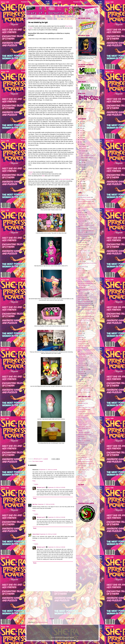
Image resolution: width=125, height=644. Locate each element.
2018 (81, 140)
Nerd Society (81, 447)
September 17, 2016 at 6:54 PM (46, 504)
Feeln (80, 249)
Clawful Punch (82, 412)
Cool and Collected (65, 179)
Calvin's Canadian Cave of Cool (86, 407)
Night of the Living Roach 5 (85, 317)
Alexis (30, 174)
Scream (80, 331)
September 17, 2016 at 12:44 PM (48, 470)
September (84, 153)
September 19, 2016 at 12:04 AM (57, 517)
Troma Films (81, 382)
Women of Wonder (83, 392)
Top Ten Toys (82, 359)
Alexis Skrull (36, 534)
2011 (81, 188)
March (83, 172)
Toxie (80, 367)
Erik (43, 176)
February (84, 174)
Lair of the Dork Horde (84, 432)
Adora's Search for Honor (85, 202)
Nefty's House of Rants (84, 441)
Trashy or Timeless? (83, 378)
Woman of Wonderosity (84, 390)
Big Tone (35, 504)
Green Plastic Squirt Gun (85, 426)
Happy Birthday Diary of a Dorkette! (87, 263)
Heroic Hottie (82, 271)
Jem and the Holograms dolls (86, 281)
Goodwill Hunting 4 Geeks (85, 424)
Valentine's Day (82, 386)
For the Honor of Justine (84, 253)
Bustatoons (81, 405)
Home (52, 619)
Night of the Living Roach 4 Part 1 (87, 310)
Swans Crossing (82, 344)
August (83, 160)
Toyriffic (80, 478)
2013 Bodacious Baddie (84, 197)
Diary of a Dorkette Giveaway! (86, 234)
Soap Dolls (81, 337)
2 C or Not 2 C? (82, 195)
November (84, 149)
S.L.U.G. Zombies (83, 329)
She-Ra (80, 335)
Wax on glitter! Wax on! (87, 157)
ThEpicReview (82, 472)
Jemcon (80, 430)
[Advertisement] (51, 604)
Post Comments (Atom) (41, 622)
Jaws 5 (80, 279)
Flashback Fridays (83, 251)
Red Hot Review (82, 327)
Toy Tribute (81, 375)
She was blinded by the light (88, 155)
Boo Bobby (81, 401)
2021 (81, 133)
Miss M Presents (82, 293)
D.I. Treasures (82, 420)
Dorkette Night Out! (83, 240)
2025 (81, 124)
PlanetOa (81, 453)
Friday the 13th (82, 257)
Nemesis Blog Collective (84, 301)
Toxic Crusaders (82, 365)
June (83, 165)
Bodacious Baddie (83, 219)
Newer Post (32, 619)
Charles (31, 172)
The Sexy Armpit (82, 476)
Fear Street (81, 247)
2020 (81, 135)
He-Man (80, 269)
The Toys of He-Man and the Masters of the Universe (86, 354)
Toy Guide (81, 371)
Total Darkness (82, 361)
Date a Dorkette (82, 229)
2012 (81, 186)
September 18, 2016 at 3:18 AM (48, 534)
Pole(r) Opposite (82, 457)
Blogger (72, 637)
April (83, 169)
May (83, 167)
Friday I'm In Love (83, 255)
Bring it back (81, 221)
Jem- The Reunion (83, 285)
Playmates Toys (82, 323)
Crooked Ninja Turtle (83, 418)
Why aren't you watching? (85, 388)
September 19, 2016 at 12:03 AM (57, 487)
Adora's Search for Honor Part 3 (86, 207)
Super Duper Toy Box (84, 470)
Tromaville (81, 384)
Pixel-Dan (81, 451)
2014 (81, 181)
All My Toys (81, 213)
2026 (81, 121)
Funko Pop (81, 261)
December (84, 146)
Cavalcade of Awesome (84, 410)
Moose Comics (82, 439)
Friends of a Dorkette (84, 259)
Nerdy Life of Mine (83, 449)
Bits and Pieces (82, 217)
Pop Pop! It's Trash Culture (85, 459)
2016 (81, 144)
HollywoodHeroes (83, 273)
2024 (81, 126)
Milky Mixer (81, 437)
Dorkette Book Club (83, 238)
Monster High (82, 295)
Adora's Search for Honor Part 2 (86, 204)
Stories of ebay (82, 342)
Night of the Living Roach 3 (85, 308)
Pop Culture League (38, 461)
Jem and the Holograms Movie (86, 283)
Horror (80, 275)
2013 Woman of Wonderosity (86, 199)
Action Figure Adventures (85, 399)
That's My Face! (82, 348)
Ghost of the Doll (83, 422)
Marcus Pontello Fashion (85, 434)
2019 (81, 137)
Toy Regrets (81, 373)
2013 (81, 184)
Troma (80, 380)
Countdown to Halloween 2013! (86, 225)
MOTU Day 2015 (83, 297)
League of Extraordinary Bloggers (87, 290)
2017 (81, 142)
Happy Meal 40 (82, 267)
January (84, 176)
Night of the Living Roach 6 (85, 319)
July (83, 162)
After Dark (81, 211)
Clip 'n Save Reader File (84, 223)
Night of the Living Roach (85, 303)
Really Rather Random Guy (85, 461)
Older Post (70, 619)
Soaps (80, 339)
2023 (81, 128)
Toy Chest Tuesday (83, 369)
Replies (36, 484)
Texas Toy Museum (83, 346)
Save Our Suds (82, 466)
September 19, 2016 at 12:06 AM (57, 547)
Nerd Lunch (81, 443)
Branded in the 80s (83, 403)
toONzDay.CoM (82, 480)
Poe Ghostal (81, 455)
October (84, 151)
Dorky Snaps (81, 242)
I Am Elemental (82, 277)
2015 (81, 179)
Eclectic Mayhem (83, 245)
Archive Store (82, 215)
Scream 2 (81, 333)
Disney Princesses (83, 236)
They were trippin (83, 357)
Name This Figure (83, 299)
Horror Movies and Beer (84, 428)
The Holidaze (82, 474)
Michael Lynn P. (41, 487)
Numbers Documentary (84, 321)
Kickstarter (81, 287)
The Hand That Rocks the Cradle (87, 350)
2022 (81, 131)
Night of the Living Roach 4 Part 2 (87, 313)
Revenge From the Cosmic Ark (86, 464)
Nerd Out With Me (83, 445)
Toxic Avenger (82, 363)
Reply (34, 481)
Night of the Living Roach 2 (85, 305)
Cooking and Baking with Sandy (86, 414)
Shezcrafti (81, 468)
